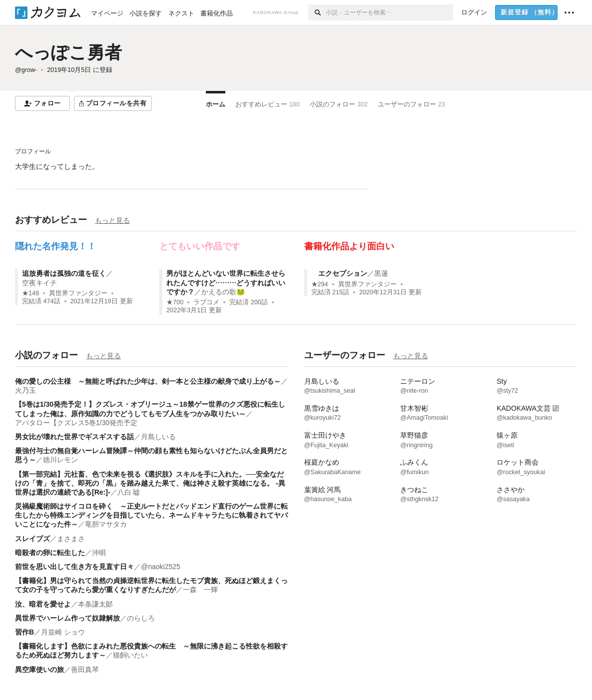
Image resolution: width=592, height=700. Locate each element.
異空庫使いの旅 (39, 670)
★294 (320, 284)
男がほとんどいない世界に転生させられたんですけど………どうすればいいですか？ (226, 282)
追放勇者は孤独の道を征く (64, 273)
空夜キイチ (39, 283)
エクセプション (339, 273)
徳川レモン (60, 460)
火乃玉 (25, 390)
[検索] (317, 12)
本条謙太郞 (95, 604)
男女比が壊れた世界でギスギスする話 (74, 437)
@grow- (26, 70)
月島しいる (158, 437)
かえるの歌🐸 (223, 292)
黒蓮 (381, 273)
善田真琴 (85, 670)
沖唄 (99, 553)
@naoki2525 (161, 567)
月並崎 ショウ (63, 632)
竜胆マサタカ (106, 524)
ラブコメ (206, 302)
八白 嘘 (129, 492)
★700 (175, 302)
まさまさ (71, 539)
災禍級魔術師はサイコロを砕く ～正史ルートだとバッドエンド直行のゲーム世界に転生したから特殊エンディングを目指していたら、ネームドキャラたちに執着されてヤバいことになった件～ (151, 515)
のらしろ (141, 618)
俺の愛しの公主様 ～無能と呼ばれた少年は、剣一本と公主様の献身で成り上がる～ (148, 381)
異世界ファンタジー (78, 293)
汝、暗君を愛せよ (43, 604)
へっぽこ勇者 (68, 52)
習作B (24, 632)
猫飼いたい (130, 655)
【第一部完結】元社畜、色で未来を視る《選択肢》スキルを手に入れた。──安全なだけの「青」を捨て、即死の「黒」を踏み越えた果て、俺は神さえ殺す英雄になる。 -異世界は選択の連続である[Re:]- (150, 483)
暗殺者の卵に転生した (50, 553)
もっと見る (112, 220)
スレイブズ (32, 539)
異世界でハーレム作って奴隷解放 (67, 618)
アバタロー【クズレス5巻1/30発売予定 (76, 423)
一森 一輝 (200, 590)
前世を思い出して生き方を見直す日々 (74, 567)
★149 (30, 293)
